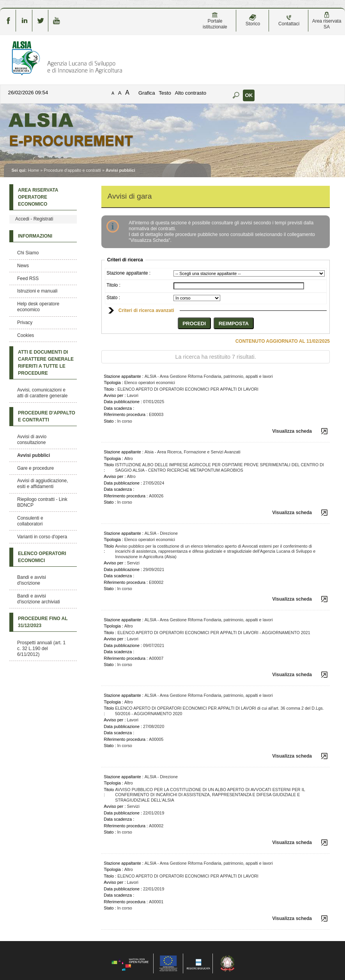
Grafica (147, 93)
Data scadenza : (119, 408)
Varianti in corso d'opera (42, 537)
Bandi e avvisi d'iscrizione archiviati (39, 599)
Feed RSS (28, 278)
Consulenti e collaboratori (30, 521)
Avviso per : (115, 395)
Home (33, 170)
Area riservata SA (327, 21)
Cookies (26, 335)
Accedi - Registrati (34, 219)
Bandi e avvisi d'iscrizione (32, 580)
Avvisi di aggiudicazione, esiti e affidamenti (43, 484)
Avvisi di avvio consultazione (32, 440)
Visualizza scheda (292, 431)
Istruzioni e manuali (37, 291)
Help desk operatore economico (38, 307)
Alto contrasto (190, 93)
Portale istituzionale (215, 21)
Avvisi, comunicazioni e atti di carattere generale (42, 393)
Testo (165, 93)
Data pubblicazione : (123, 402)
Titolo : (113, 285)
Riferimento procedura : (126, 414)
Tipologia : (113, 382)
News (23, 266)
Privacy (25, 323)
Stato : (113, 298)
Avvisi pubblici (34, 455)
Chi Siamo (28, 253)
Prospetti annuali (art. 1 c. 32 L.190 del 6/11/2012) (41, 649)
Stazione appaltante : (128, 273)
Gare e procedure (35, 468)
